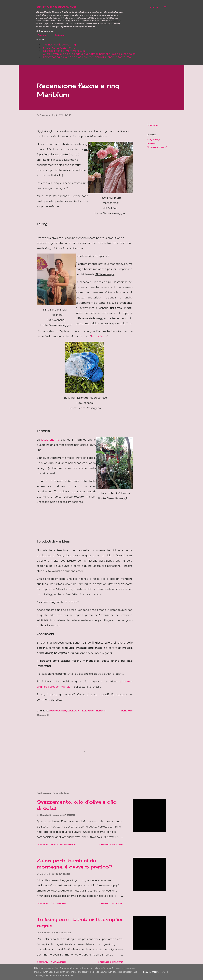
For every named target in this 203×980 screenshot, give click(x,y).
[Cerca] (154, 7)
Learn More (151, 972)
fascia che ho (50, 440)
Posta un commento (63, 844)
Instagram (59, 35)
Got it (166, 972)
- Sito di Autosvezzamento (58, 48)
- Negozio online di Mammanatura (63, 51)
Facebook (41, 35)
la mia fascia (99, 336)
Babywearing (153, 140)
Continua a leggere (110, 844)
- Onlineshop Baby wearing (59, 45)
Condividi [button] (153, 125)
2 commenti (58, 903)
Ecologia (151, 143)
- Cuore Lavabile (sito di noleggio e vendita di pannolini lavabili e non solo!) (88, 54)
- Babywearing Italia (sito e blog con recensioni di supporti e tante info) (86, 57)
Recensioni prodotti (157, 147)
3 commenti (58, 962)
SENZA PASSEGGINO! (56, 7)
